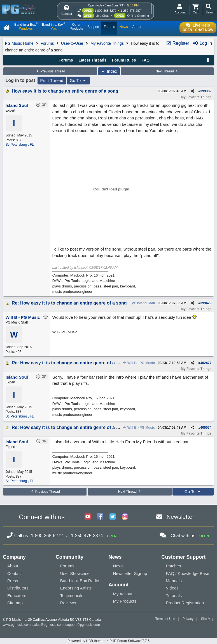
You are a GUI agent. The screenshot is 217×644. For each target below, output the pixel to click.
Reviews (68, 603)
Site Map (208, 619)
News (118, 566)
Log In (202, 43)
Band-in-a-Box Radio (80, 581)
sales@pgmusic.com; (49, 625)
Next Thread (167, 71)
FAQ (145, 60)
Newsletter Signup (130, 573)
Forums (47, 43)
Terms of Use (165, 619)
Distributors (18, 588)
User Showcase (75, 573)
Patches (173, 566)
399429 (206, 303)
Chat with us (183, 536)
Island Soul (143, 303)
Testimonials (72, 595)
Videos (172, 588)
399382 (206, 91)
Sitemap (15, 603)
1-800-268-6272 (105, 11)
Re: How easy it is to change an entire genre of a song (69, 303)
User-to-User (72, 43)
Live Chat (102, 16)
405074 (206, 428)
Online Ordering (138, 16)
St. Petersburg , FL (20, 145)
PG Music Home (19, 43)
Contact (15, 573)
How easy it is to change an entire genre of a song (65, 91)
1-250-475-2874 (131, 11)
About (13, 566)
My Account (124, 594)
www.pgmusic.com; (17, 625)
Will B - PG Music (138, 363)
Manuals (174, 581)
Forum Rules (124, 60)
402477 (206, 363)
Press (13, 581)
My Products (125, 601)
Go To (78, 81)
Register (178, 43)
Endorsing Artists (76, 588)
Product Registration (185, 603)
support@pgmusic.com (83, 625)
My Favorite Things (107, 43)
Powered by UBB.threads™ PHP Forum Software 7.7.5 (109, 641)
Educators (17, 595)
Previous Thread (50, 71)
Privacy (188, 619)
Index (109, 71)
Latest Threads (93, 60)
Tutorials (174, 595)
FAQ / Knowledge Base (187, 573)
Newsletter (180, 517)
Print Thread (52, 81)
